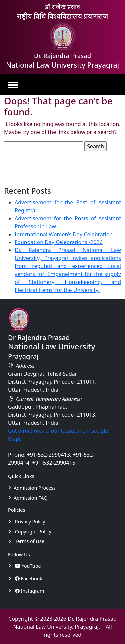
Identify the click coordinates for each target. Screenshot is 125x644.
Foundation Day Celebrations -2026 (59, 242)
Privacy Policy (27, 521)
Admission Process (32, 488)
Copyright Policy (30, 531)
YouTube (28, 566)
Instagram (30, 591)
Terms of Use (26, 541)
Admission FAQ (28, 498)
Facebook (29, 579)
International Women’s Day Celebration (64, 234)
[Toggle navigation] (15, 84)
